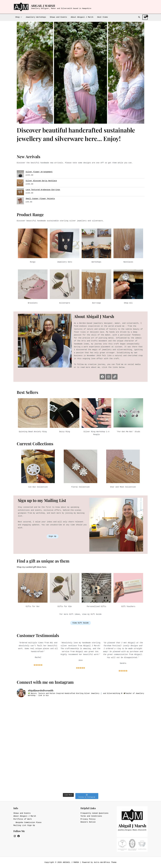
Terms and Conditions (91, 816)
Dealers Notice (88, 822)
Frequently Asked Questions (94, 813)
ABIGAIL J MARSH (43, 6)
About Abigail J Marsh (81, 17)
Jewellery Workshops (35, 17)
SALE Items (102, 17)
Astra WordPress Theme (105, 862)
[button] (21, 17)
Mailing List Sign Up (24, 825)
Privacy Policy (88, 819)
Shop (18, 17)
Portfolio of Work (23, 819)
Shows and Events (58, 17)
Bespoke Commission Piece (29, 823)
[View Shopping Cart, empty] (145, 17)
